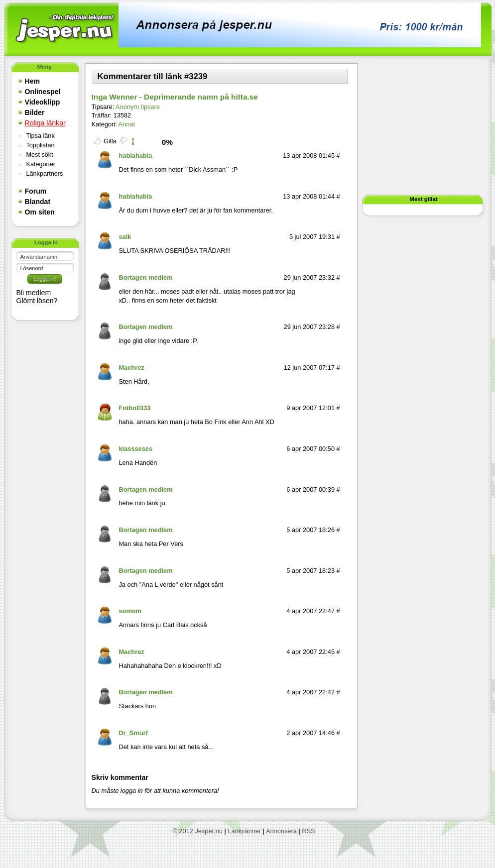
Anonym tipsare (138, 107)
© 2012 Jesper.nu (197, 831)
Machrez (131, 368)
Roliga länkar (45, 123)
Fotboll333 (134, 408)
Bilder (35, 112)
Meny (45, 67)
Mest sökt (40, 155)
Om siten (40, 212)
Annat (127, 124)
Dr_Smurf (133, 733)
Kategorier (41, 164)
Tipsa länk (41, 136)
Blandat (38, 202)
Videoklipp (43, 102)
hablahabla (135, 156)
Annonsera (281, 831)
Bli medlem (34, 293)
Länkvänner (244, 831)
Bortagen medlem (145, 277)
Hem (33, 81)
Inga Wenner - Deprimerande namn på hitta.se (175, 97)
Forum (36, 191)
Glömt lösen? (37, 301)
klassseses (135, 449)
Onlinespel (43, 92)
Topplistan (41, 145)
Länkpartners (45, 174)
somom (130, 611)
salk (125, 237)
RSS (308, 831)
